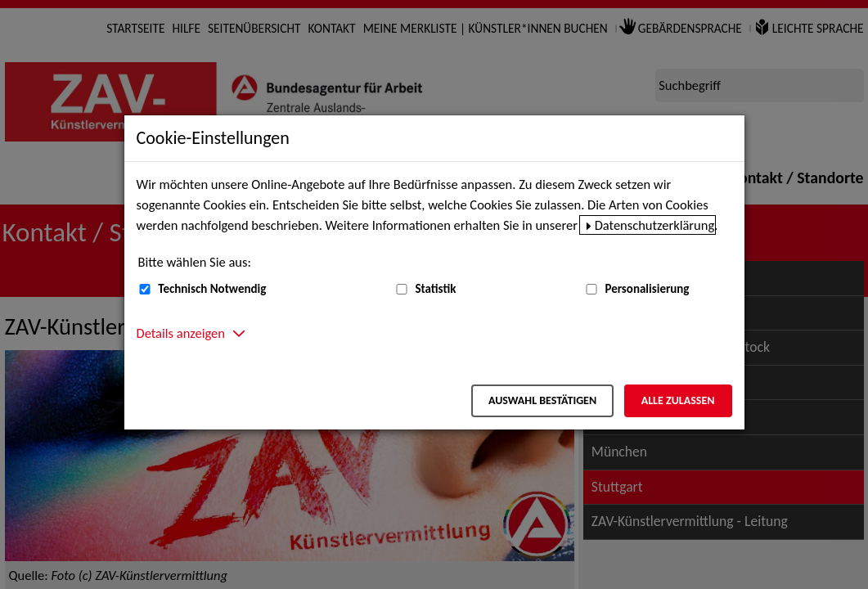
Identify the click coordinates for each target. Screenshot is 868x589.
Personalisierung (647, 289)
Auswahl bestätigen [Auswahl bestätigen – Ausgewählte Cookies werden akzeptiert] (542, 400)
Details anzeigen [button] (181, 333)
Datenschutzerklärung (655, 225)
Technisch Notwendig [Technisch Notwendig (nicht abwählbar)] (212, 289)
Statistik (435, 289)
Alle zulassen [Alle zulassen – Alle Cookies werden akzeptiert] (678, 400)
